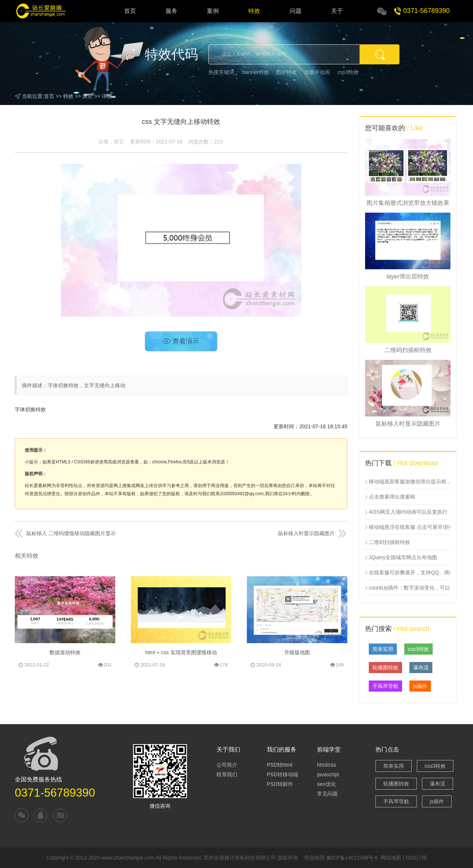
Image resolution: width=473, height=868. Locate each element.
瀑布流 (421, 668)
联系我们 (227, 774)
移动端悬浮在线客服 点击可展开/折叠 (410, 527)
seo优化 (326, 784)
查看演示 (181, 341)
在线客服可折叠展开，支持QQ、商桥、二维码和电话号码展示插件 (410, 573)
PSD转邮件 (280, 784)
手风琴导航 (385, 686)
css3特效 (348, 72)
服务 (171, 11)
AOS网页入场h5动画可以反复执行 (408, 512)
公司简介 (227, 765)
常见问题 (327, 794)
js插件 (420, 686)
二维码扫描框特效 (389, 542)
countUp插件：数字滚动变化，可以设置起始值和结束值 (410, 588)
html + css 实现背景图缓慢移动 (181, 652)
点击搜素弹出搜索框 (392, 497)
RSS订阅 (416, 858)
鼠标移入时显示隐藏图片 (306, 533)
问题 (296, 11)
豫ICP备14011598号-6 (352, 858)
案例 (213, 11)
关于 (337, 11)
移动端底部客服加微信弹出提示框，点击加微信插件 (410, 482)
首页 (130, 11)
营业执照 (314, 858)
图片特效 (286, 72)
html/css (326, 765)
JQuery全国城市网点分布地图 (403, 557)
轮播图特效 (385, 668)
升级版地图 (297, 652)
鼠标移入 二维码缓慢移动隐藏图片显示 (71, 533)
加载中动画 (317, 72)
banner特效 (256, 72)
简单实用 (383, 649)
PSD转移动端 (283, 774)
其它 (88, 96)
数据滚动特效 (65, 652)
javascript (328, 774)
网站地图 (391, 858)
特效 (254, 11)
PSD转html (280, 765)
